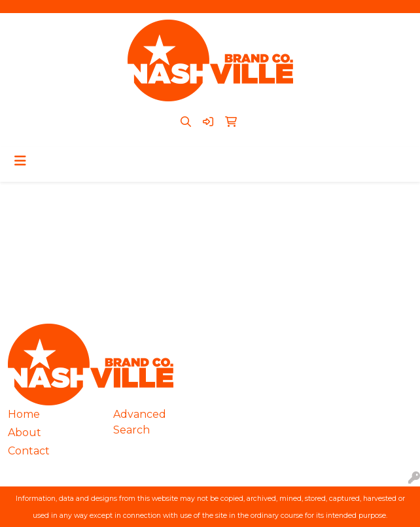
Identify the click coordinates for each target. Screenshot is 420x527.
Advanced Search (140, 422)
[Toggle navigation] (20, 161)
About (25, 433)
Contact (29, 451)
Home (24, 414)
